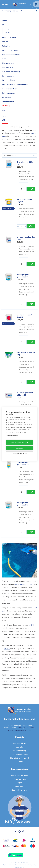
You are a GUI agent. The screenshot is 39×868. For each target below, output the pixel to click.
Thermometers (8, 63)
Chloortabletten (19, 779)
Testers (5, 42)
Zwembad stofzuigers (11, 50)
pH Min (32, 625)
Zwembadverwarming (11, 72)
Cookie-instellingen (19, 454)
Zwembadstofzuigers (19, 775)
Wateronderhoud (9, 37)
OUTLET (5, 110)
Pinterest (23, 832)
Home (4, 116)
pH (3, 25)
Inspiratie (20, 747)
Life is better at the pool (19, 758)
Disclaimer (23, 865)
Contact (20, 762)
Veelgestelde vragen (20, 754)
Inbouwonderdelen (10, 89)
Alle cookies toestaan (19, 442)
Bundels (6, 106)
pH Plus (7, 648)
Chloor (5, 20)
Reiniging (6, 46)
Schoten (11, 730)
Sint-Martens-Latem (23, 730)
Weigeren (19, 448)
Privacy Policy (32, 865)
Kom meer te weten (12, 435)
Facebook (16, 832)
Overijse (20, 728)
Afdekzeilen (7, 97)
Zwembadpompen (9, 76)
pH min (7, 29)
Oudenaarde (29, 728)
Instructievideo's (20, 743)
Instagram (20, 832)
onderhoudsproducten (24, 584)
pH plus (8, 33)
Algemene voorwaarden (10, 865)
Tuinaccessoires (8, 93)
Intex (4, 59)
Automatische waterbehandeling (15, 84)
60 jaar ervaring (19, 751)
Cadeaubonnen (8, 102)
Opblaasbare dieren (20, 790)
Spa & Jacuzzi (7, 67)
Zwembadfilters (8, 80)
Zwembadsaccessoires (11, 54)
